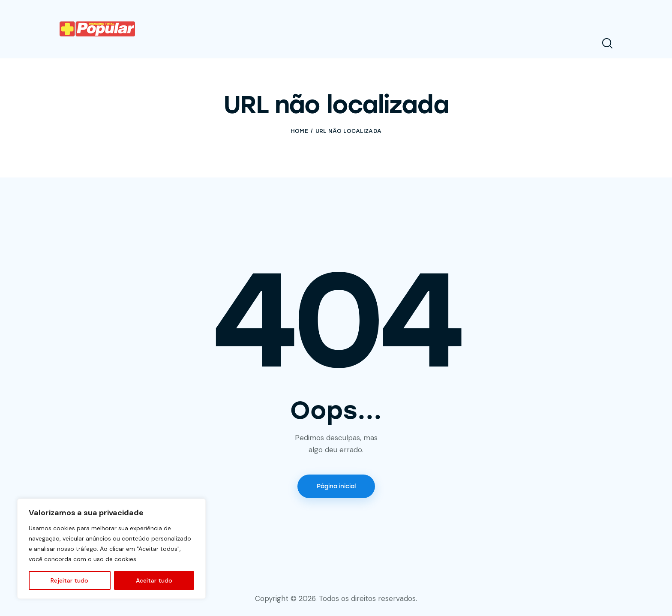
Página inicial (336, 486)
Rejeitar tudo (69, 580)
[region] (111, 549)
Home (299, 131)
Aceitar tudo (154, 580)
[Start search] (607, 44)
